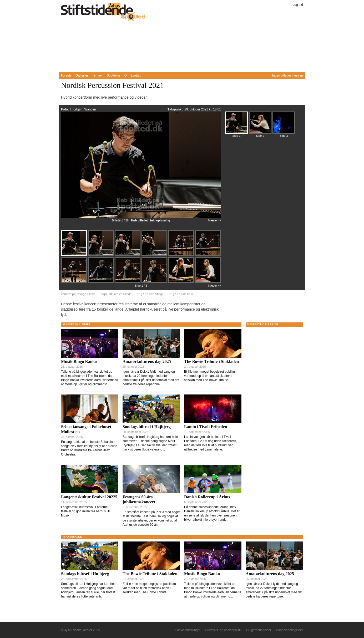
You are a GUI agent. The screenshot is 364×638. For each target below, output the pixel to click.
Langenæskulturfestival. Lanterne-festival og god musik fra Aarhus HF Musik (86, 511)
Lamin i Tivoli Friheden (206, 427)
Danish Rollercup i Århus (207, 497)
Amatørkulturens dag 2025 (147, 361)
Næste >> (215, 220)
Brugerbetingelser (259, 630)
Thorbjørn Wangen (83, 109)
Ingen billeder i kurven (288, 75)
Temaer (98, 75)
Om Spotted (133, 75)
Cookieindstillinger (188, 630)
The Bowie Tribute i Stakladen (211, 361)
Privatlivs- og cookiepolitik (223, 630)
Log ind (298, 5)
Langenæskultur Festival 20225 (89, 497)
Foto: (65, 109)
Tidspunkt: (176, 109)
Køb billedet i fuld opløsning (151, 220)
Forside (66, 75)
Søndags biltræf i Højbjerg (147, 427)
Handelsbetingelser (289, 630)
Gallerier (82, 75)
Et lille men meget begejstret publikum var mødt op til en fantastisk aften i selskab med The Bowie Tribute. (211, 376)
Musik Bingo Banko (79, 361)
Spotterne (114, 75)
